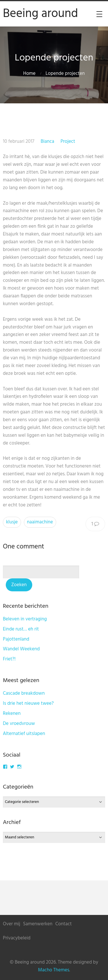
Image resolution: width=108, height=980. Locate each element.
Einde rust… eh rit (21, 629)
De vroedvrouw (19, 724)
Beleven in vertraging (25, 619)
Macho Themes (54, 970)
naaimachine (40, 522)
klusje (12, 522)
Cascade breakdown (24, 693)
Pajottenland (16, 639)
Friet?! (9, 659)
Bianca (47, 142)
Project (68, 142)
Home (30, 74)
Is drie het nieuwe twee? (28, 703)
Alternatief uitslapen (24, 734)
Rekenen (12, 714)
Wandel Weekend (21, 649)
